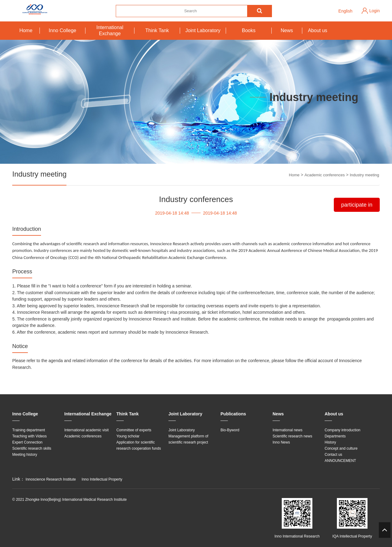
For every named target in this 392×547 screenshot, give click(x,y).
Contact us (333, 455)
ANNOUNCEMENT (340, 461)
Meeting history (25, 455)
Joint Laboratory (203, 30)
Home (26, 30)
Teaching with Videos (30, 436)
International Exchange (110, 30)
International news (287, 430)
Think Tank (157, 30)
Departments (335, 436)
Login (375, 11)
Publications (233, 414)
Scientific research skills (32, 448)
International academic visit (87, 430)
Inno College (62, 30)
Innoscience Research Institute (51, 479)
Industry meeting (364, 175)
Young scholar (128, 436)
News (287, 30)
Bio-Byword (230, 430)
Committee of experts (134, 430)
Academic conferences (325, 175)
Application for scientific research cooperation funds (139, 445)
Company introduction (343, 430)
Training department (29, 430)
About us (317, 30)
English (345, 11)
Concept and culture (341, 448)
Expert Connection (27, 442)
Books (249, 30)
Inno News (281, 442)
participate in (357, 205)
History (330, 442)
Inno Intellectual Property (102, 479)
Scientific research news (292, 436)
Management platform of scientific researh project (188, 439)
